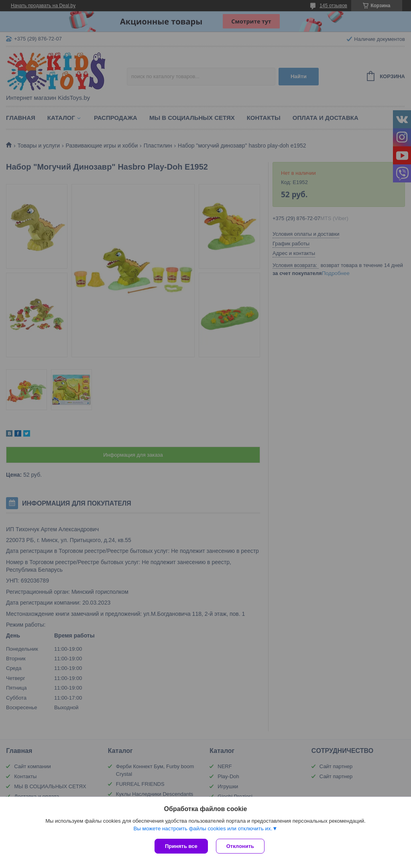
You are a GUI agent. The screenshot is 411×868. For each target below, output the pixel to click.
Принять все (181, 846)
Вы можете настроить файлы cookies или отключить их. (203, 829)
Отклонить (240, 846)
